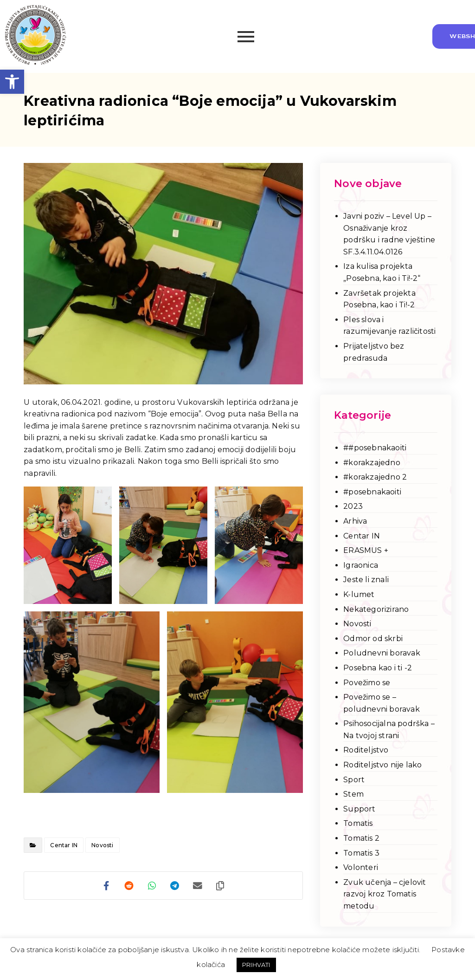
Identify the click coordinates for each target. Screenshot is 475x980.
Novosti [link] (102, 845)
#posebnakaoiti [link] (372, 492)
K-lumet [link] (359, 594)
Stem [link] (353, 794)
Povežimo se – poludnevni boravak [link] (382, 703)
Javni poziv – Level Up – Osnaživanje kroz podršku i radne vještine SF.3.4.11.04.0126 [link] (389, 234)
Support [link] (359, 809)
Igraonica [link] (361, 565)
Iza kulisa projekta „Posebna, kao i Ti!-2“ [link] (382, 272)
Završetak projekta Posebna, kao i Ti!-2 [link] (379, 299)
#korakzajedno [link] (372, 463)
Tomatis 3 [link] (361, 853)
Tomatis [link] (358, 823)
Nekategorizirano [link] (376, 609)
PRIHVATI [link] (256, 965)
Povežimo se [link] (367, 683)
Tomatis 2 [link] (361, 838)
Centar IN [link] (64, 845)
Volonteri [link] (361, 867)
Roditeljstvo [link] (366, 750)
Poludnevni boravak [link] (382, 653)
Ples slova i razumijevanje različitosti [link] (389, 326)
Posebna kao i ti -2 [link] (378, 668)
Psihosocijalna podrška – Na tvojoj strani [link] (389, 730)
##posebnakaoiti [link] (375, 448)
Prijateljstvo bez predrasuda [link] (374, 352)
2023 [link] (353, 506)
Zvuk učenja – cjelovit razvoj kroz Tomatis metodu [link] (385, 894)
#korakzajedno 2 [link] (375, 477)
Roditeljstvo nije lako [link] (382, 765)
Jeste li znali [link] (366, 580)
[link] (12, 82)
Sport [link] (354, 780)
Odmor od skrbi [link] (373, 639)
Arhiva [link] (355, 521)
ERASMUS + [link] (366, 550)
